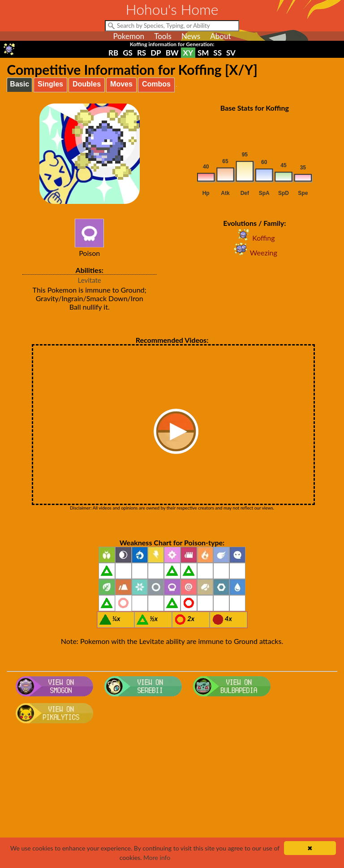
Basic (19, 84)
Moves (121, 84)
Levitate (90, 280)
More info (157, 857)
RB (113, 53)
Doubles (87, 84)
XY (188, 53)
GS (128, 53)
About (220, 36)
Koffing (254, 238)
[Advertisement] (172, 799)
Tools (163, 36)
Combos (156, 84)
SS (217, 53)
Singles (50, 84)
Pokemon (129, 36)
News (191, 36)
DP (156, 53)
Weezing (255, 253)
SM (203, 53)
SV (231, 53)
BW (172, 53)
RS (142, 53)
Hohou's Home (172, 9)
